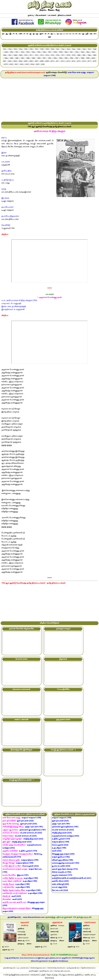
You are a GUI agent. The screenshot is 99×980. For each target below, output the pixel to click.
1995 (66, 58)
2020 (11, 64)
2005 (26, 61)
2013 (68, 61)
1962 (77, 52)
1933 (15, 49)
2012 (63, 61)
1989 (33, 58)
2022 (22, 64)
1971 (31, 55)
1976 (57, 55)
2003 (15, 61)
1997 (77, 58)
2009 (47, 61)
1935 (26, 49)
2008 (42, 61)
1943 (68, 49)
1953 (28, 52)
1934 (20, 49)
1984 (6, 58)
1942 (63, 49)
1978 (68, 55)
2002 (10, 61)
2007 (36, 61)
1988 (28, 58)
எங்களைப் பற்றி (38, 975)
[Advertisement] (49, 100)
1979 (73, 55)
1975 (52, 55)
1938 (42, 49)
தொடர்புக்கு (52, 975)
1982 (89, 55)
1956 (44, 52)
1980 (79, 55)
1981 (84, 55)
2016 (84, 61)
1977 (63, 55)
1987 (22, 58)
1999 (88, 58)
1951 (17, 52)
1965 (93, 52)
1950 (11, 52)
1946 (84, 49)
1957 (49, 52)
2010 (52, 61)
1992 (49, 58)
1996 (71, 58)
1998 (82, 58)
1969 (20, 55)
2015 (79, 61)
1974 (47, 55)
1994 (60, 58)
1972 (36, 55)
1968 (15, 55)
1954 (33, 52)
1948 (94, 49)
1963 (82, 52)
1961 (71, 52)
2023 (27, 64)
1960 (66, 52)
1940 (52, 49)
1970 (26, 55)
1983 (94, 55)
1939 (47, 49)
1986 (17, 58)
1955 (39, 52)
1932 (10, 49)
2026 (43, 64)
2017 (89, 61)
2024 (32, 64)
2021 (16, 64)
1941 (57, 49)
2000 (93, 58)
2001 (5, 61)
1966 (5, 55)
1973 (42, 55)
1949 (6, 52)
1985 (11, 58)
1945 (79, 49)
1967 (10, 55)
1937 (36, 49)
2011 (57, 61)
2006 (31, 61)
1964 (88, 52)
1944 (73, 49)
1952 (22, 52)
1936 (31, 49)
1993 (55, 58)
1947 (89, 49)
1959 (60, 52)
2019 (6, 64)
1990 (39, 58)
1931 (5, 49)
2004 (20, 61)
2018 (94, 61)
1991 (44, 58)
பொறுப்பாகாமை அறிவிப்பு (71, 975)
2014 (73, 61)
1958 (55, 52)
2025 (38, 64)
